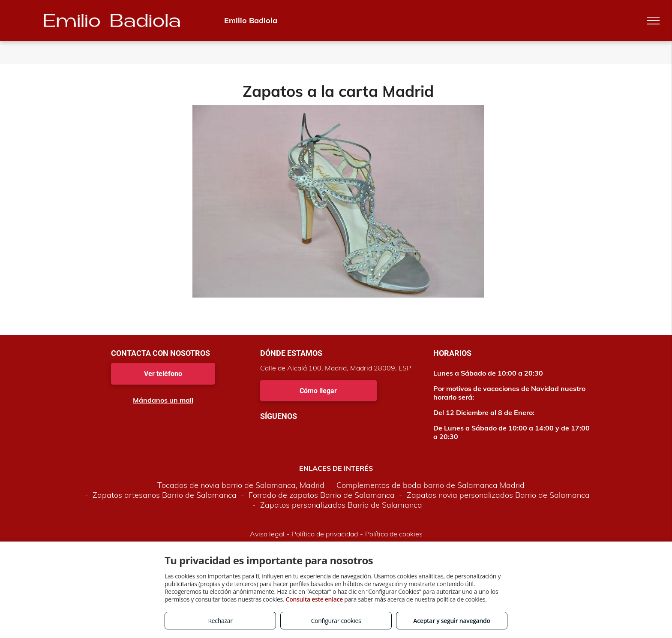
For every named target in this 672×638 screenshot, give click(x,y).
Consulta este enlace (314, 599)
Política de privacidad (325, 534)
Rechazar (220, 621)
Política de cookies (394, 534)
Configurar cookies (336, 621)
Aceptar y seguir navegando (451, 621)
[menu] (653, 21)
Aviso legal (267, 534)
